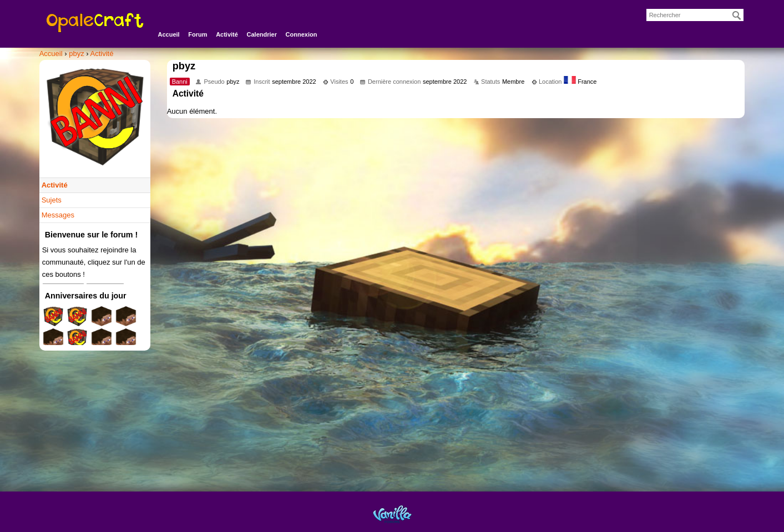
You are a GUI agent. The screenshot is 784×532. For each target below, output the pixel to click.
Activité (227, 34)
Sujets (52, 200)
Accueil (169, 34)
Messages (58, 215)
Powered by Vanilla (392, 514)
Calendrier (262, 34)
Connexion (302, 34)
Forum (198, 34)
